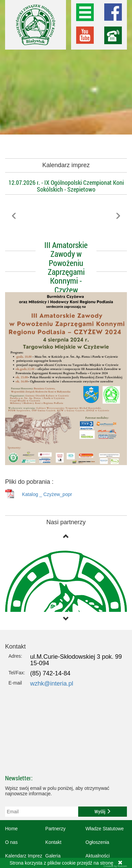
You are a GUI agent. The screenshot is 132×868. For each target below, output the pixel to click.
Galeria (53, 856)
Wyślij (103, 811)
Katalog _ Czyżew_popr (47, 494)
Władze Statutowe (105, 829)
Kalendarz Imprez (24, 856)
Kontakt (53, 842)
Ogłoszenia (97, 842)
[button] (14, 231)
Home (11, 829)
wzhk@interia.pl (52, 684)
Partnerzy (56, 829)
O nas (11, 842)
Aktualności (98, 856)
